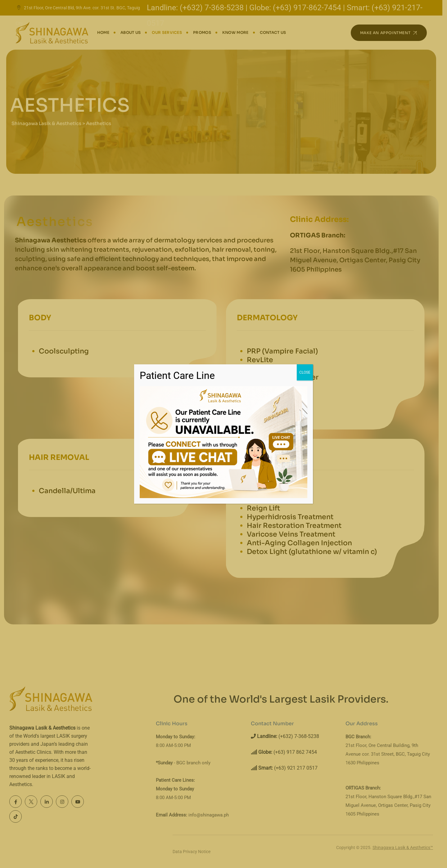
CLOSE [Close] (305, 372)
